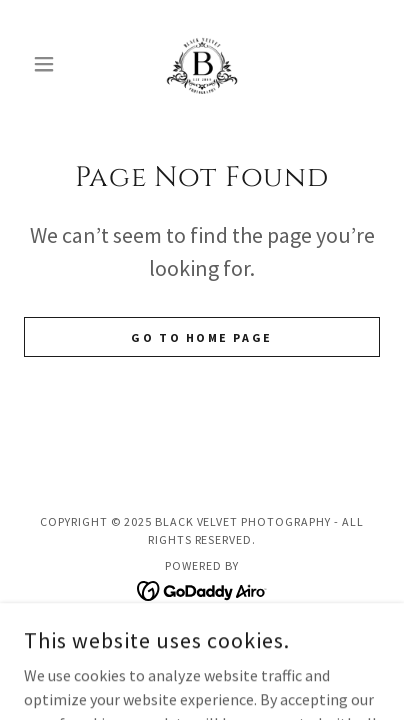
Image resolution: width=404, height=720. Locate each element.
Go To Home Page (202, 337)
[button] (50, 64)
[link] (202, 64)
